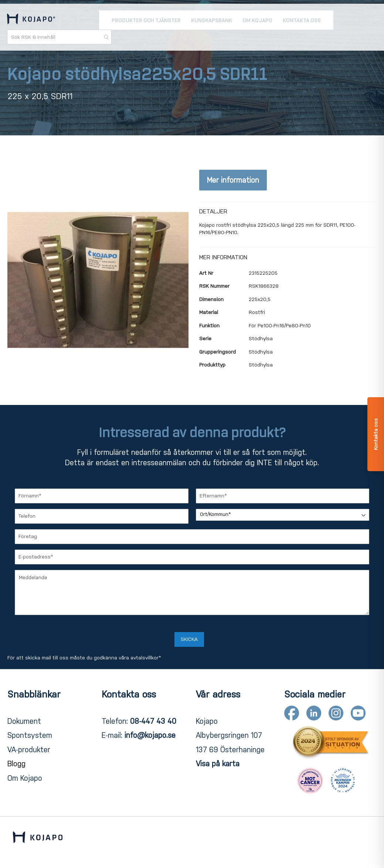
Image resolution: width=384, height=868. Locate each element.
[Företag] (192, 537)
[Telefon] (102, 516)
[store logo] (31, 21)
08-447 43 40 (153, 721)
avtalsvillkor (145, 658)
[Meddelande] (192, 592)
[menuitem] (146, 21)
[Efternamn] (283, 496)
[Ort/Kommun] (283, 515)
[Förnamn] (102, 496)
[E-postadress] (192, 557)
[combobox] (60, 38)
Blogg (16, 764)
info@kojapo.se (150, 735)
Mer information (233, 180)
